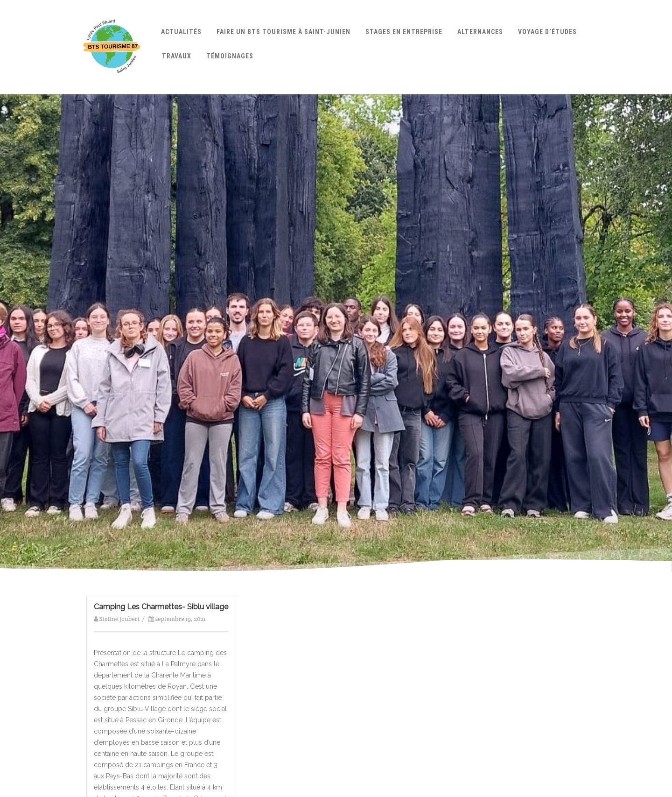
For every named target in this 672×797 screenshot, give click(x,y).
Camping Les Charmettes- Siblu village (161, 607)
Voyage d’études (547, 32)
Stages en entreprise (404, 32)
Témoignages (230, 56)
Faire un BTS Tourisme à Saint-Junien (283, 32)
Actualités (181, 32)
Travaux (177, 56)
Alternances (480, 32)
